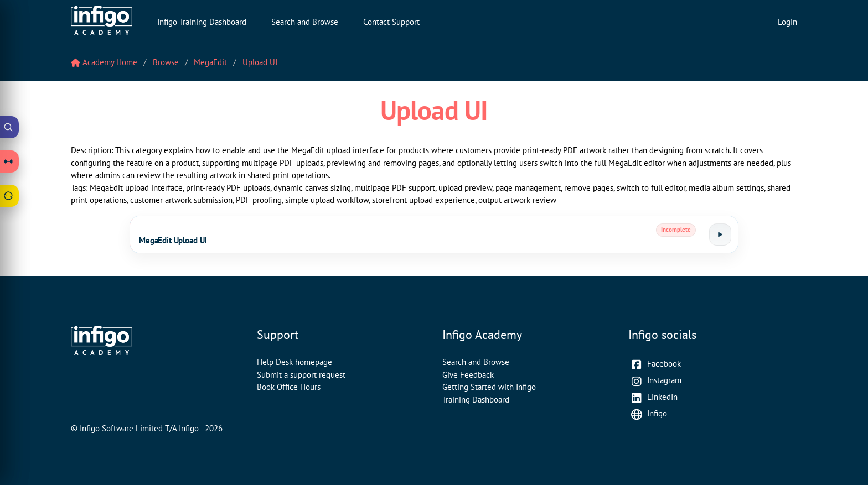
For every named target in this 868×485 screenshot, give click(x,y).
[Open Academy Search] (9, 127)
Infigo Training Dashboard (202, 22)
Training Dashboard (476, 400)
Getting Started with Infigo (489, 387)
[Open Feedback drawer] (9, 196)
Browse (166, 62)
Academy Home (104, 62)
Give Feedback (468, 375)
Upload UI (260, 62)
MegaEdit (210, 62)
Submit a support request (301, 375)
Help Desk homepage (294, 362)
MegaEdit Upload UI (173, 240)
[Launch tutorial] (720, 234)
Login (787, 22)
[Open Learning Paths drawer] (9, 161)
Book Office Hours (289, 387)
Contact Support (391, 22)
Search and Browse (305, 22)
